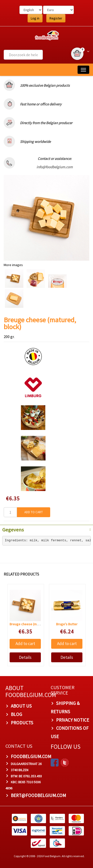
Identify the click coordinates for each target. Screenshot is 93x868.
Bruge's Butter (67, 624)
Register (56, 18)
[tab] (46, 529)
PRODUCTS (22, 723)
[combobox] (23, 55)
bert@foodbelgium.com (38, 795)
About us (21, 706)
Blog (16, 714)
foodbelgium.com (31, 756)
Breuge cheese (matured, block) (33, 624)
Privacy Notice (73, 720)
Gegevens (13, 530)
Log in (35, 18)
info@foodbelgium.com (54, 167)
